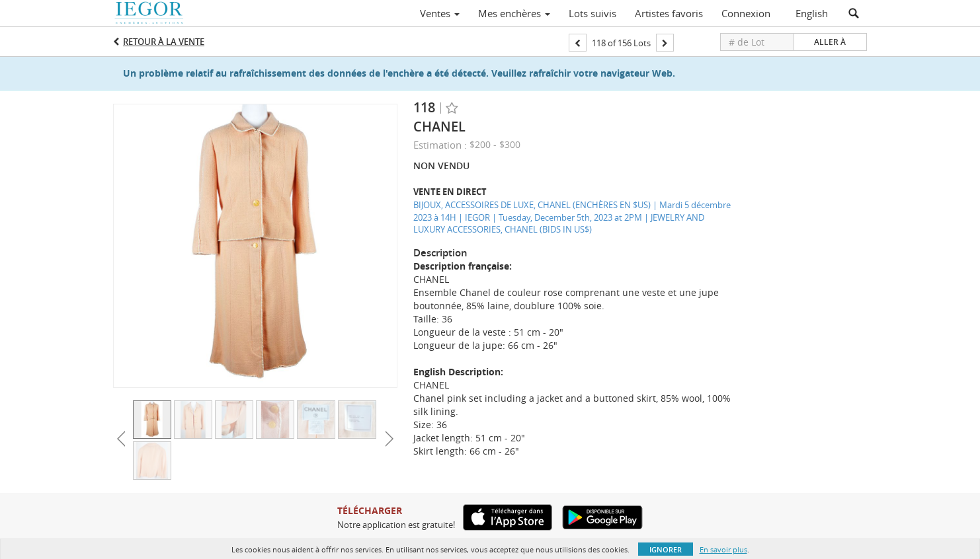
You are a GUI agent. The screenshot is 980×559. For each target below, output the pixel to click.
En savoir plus (723, 549)
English (812, 13)
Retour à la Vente (164, 42)
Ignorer (666, 549)
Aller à (830, 42)
